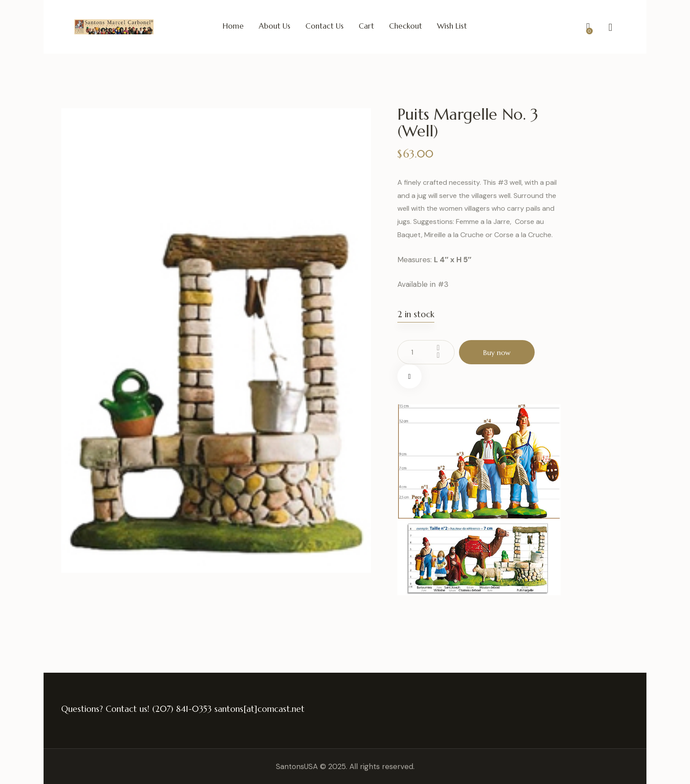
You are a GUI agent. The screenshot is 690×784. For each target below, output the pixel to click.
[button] (409, 376)
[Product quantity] (426, 352)
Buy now (497, 352)
